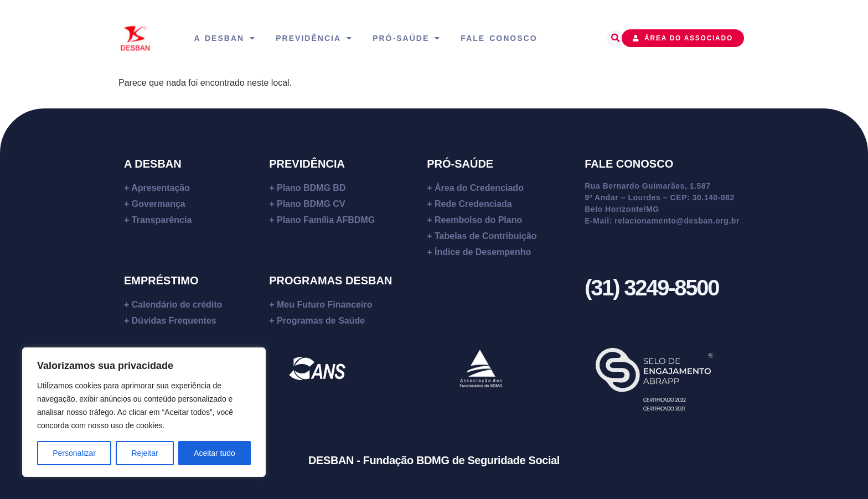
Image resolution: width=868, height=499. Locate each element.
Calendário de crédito (177, 305)
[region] (144, 412)
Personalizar (74, 453)
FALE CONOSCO (629, 164)
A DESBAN (153, 164)
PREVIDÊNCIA (307, 164)
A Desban (225, 38)
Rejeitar (144, 453)
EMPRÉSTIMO (161, 280)
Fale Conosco (499, 38)
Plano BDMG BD (311, 188)
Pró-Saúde (407, 38)
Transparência (162, 220)
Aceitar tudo (215, 453)
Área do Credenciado (479, 188)
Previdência (314, 38)
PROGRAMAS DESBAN (330, 280)
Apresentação (161, 188)
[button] (615, 38)
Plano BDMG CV (311, 204)
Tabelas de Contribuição (486, 236)
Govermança (159, 204)
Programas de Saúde (321, 321)
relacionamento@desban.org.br (677, 221)
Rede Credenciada (473, 204)
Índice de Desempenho (483, 252)
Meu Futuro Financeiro (324, 305)
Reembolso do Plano (478, 220)
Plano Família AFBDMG (326, 220)
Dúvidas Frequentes (174, 321)
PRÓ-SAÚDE (460, 164)
